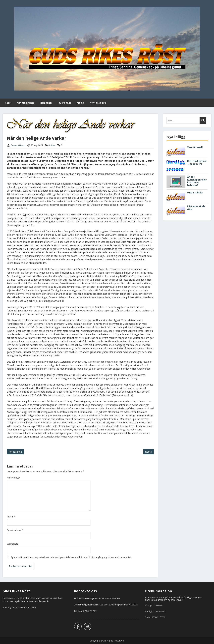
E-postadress (15, 530)
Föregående (15, 452)
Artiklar (52, 145)
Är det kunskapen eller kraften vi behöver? (197, 181)
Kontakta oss (98, 103)
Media (80, 103)
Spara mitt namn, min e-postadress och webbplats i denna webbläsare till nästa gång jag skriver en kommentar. (71, 557)
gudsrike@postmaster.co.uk (123, 605)
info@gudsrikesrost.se (92, 605)
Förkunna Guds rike (196, 208)
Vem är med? (195, 147)
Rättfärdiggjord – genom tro (197, 162)
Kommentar (13, 478)
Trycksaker (64, 103)
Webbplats (13, 544)
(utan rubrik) (195, 193)
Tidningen (46, 103)
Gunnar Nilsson (18, 145)
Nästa (148, 452)
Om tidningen (25, 103)
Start (8, 103)
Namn (11, 517)
